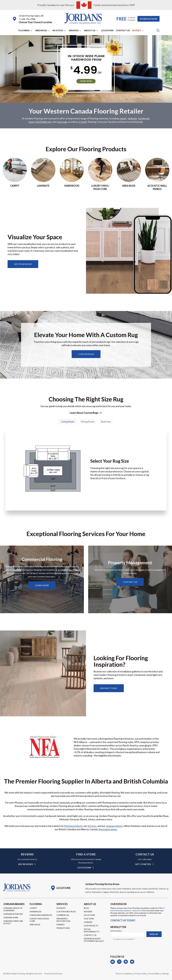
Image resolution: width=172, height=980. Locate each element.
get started (143, 864)
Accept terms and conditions (124, 939)
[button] (35, 22)
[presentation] (131, 946)
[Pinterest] (126, 962)
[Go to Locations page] (60, 888)
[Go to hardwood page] (72, 174)
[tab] (68, 422)
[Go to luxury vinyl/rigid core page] (100, 174)
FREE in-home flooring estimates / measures (138, 909)
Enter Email (116, 931)
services (92, 826)
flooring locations (108, 830)
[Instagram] (119, 962)
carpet (123, 119)
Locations (107, 30)
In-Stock (58, 30)
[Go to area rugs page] (129, 174)
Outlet (137, 30)
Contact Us (123, 30)
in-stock (83, 122)
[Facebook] (113, 962)
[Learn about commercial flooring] (42, 586)
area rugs (62, 122)
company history (114, 826)
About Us (90, 30)
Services (74, 30)
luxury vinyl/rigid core (40, 122)
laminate (133, 119)
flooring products (73, 826)
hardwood (144, 119)
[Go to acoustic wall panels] (157, 174)
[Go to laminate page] (43, 174)
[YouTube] (132, 962)
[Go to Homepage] (17, 888)
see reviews (26, 864)
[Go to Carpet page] (15, 174)
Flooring (24, 30)
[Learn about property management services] (130, 582)
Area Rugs (41, 30)
